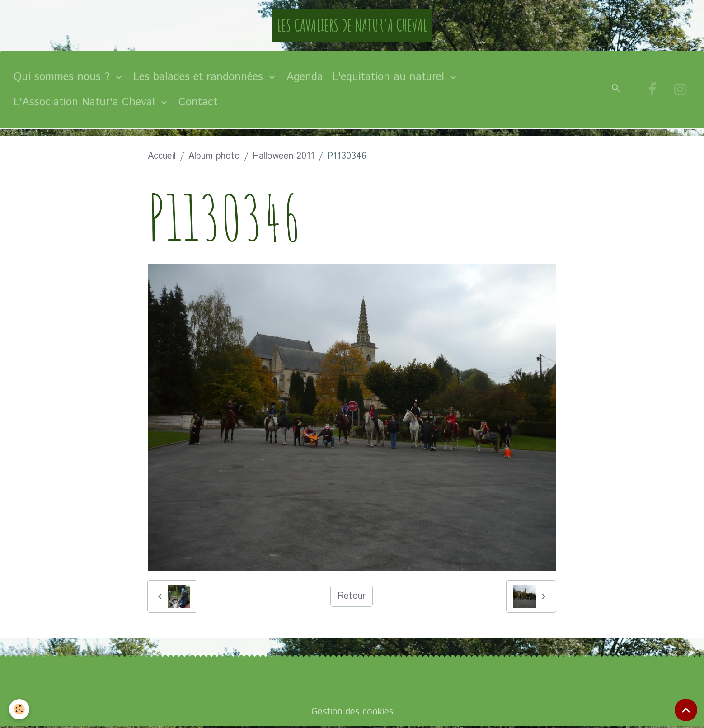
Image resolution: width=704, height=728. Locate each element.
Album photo (214, 156)
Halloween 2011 (284, 156)
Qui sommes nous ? (63, 77)
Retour (352, 596)
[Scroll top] (686, 710)
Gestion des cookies (352, 712)
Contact (198, 102)
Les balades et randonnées (200, 77)
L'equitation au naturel (390, 77)
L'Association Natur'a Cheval (86, 102)
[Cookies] (19, 709)
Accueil (162, 156)
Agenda (305, 77)
